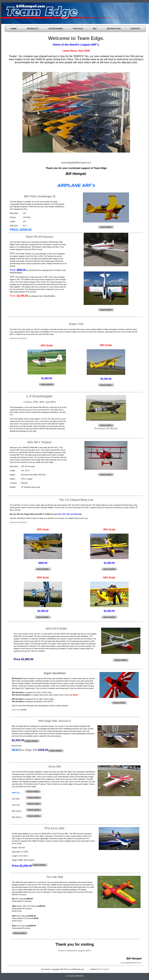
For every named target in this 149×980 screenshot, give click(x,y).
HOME (14, 29)
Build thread (17, 746)
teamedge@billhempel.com (76, 163)
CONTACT (135, 29)
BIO (95, 29)
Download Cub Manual (18, 338)
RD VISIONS (104, 969)
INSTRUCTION (114, 29)
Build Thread (19, 710)
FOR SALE (78, 29)
